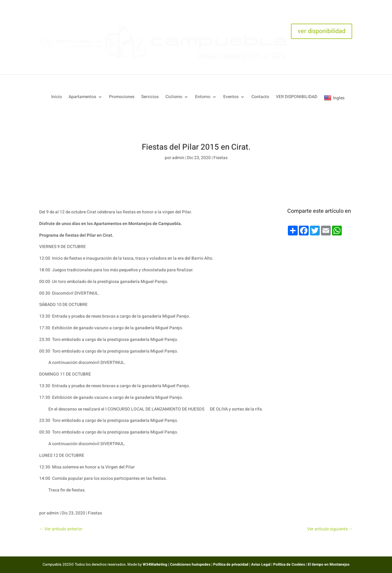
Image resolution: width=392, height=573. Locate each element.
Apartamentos (82, 97)
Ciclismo (174, 97)
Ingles (334, 98)
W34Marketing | (156, 564)
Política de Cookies (289, 564)
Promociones (122, 97)
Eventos (231, 97)
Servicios (150, 97)
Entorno (203, 97)
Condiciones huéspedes (190, 564)
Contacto (260, 97)
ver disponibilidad (322, 31)
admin (178, 158)
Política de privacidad (231, 564)
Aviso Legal (261, 564)
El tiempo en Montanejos (329, 564)
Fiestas (221, 158)
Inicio (57, 97)
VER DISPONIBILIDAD (297, 97)
